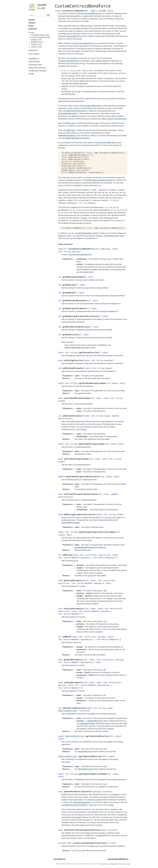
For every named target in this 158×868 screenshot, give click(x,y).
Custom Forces (36, 47)
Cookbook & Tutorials (37, 71)
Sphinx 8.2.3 (105, 864)
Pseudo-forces (36, 44)
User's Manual (34, 61)
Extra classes (34, 54)
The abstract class (40, 35)
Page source (126, 864)
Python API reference (37, 68)
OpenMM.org (34, 59)
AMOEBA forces (37, 42)
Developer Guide (35, 65)
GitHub (31, 74)
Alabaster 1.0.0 (116, 864)
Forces (31, 32)
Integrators (33, 50)
